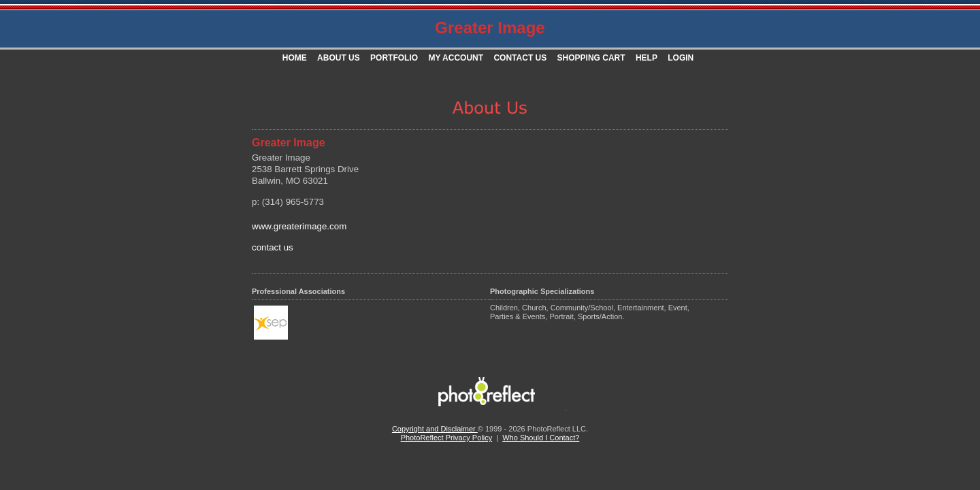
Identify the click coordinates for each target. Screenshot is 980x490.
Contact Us (520, 58)
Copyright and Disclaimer (435, 429)
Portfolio (394, 58)
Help (647, 58)
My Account (456, 58)
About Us (339, 58)
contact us (273, 247)
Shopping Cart (591, 58)
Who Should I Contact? (541, 438)
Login (681, 58)
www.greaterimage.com (299, 226)
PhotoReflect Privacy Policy (447, 438)
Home (295, 58)
